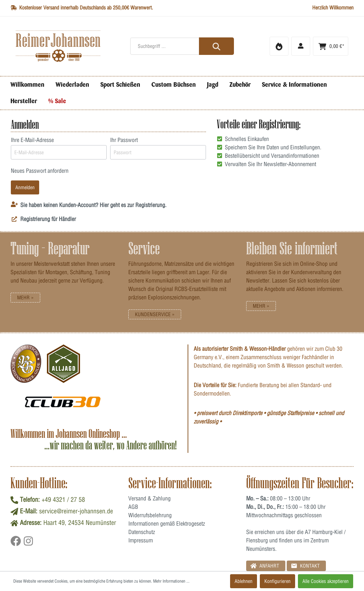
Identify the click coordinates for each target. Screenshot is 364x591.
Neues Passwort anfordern (40, 171)
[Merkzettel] (279, 46)
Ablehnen (244, 581)
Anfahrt (265, 566)
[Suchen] (216, 46)
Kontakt (305, 566)
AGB (133, 507)
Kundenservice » (155, 314)
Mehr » (25, 298)
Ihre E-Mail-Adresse (32, 140)
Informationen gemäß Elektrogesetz (167, 524)
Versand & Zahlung (149, 498)
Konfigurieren (277, 581)
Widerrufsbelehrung (150, 515)
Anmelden (25, 187)
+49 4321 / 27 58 (63, 500)
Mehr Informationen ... (171, 581)
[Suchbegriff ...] (182, 46)
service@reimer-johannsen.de (76, 511)
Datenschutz (142, 532)
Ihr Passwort (124, 140)
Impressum (141, 540)
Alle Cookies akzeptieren (326, 581)
